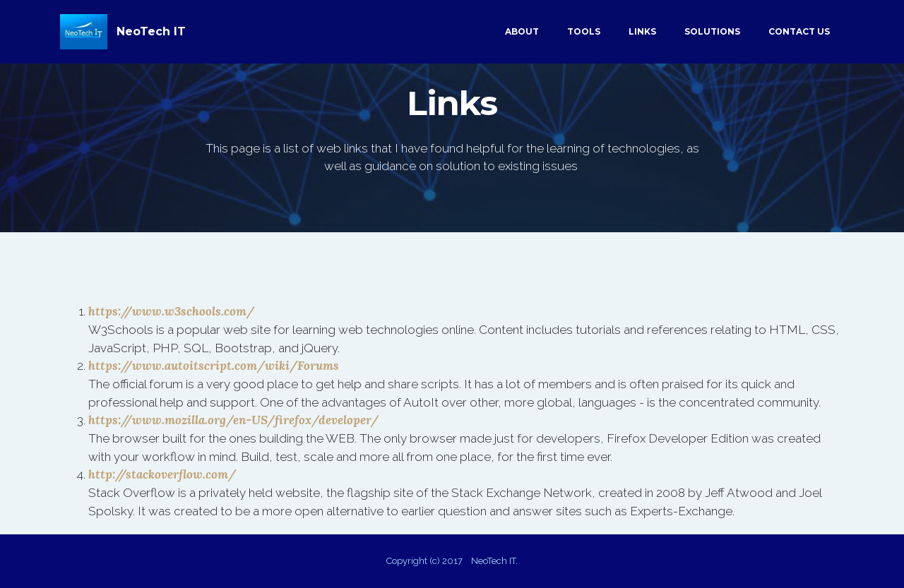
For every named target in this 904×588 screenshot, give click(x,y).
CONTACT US (799, 31)
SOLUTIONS (712, 31)
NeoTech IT (151, 31)
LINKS (642, 31)
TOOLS (584, 31)
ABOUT (522, 31)
